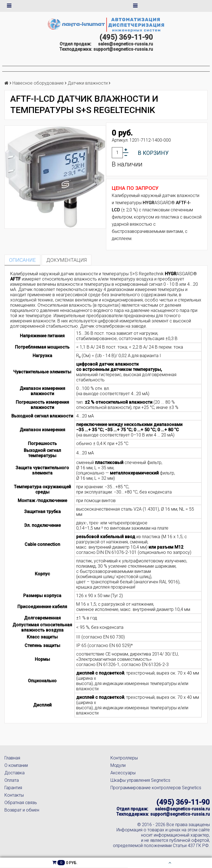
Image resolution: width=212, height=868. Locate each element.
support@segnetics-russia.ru (123, 49)
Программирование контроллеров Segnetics (156, 788)
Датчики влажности (88, 83)
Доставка (14, 773)
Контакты (14, 795)
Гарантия (13, 788)
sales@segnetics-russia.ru (125, 44)
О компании (16, 765)
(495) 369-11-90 (126, 37)
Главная (12, 758)
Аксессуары (123, 773)
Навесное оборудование (38, 83)
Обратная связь (21, 803)
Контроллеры (124, 758)
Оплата (12, 780)
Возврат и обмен (22, 810)
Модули (118, 765)
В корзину (153, 153)
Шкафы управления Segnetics (140, 780)
